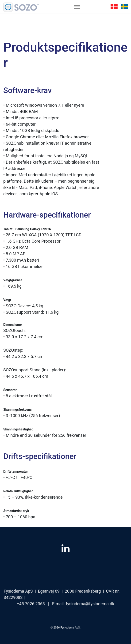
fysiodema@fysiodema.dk (89, 603)
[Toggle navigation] (77, 7)
